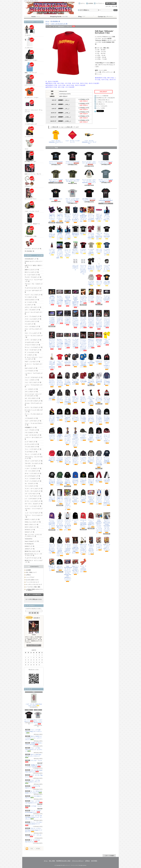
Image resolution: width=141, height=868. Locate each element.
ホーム (36, 17)
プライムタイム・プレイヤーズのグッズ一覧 (34, 458)
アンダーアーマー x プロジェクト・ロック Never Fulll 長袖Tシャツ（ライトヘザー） (68, 521)
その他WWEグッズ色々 (31, 231)
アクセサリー (30, 181)
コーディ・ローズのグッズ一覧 (33, 340)
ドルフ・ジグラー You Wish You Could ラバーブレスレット (99, 214)
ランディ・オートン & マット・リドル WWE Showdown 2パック (91, 214)
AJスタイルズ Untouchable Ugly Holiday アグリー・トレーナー (83, 521)
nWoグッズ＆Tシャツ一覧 (32, 525)
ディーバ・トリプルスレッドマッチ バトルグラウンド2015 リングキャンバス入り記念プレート (83, 342)
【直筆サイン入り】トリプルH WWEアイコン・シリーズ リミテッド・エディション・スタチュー (75, 438)
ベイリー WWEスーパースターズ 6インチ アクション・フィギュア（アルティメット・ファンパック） (68, 500)
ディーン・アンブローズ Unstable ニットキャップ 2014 (83, 416)
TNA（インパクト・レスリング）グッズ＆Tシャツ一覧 (34, 535)
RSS (32, 849)
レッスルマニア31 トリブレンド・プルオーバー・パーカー (75, 458)
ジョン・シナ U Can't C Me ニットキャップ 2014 (75, 415)
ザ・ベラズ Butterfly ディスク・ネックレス (99, 265)
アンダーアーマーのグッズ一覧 (33, 558)
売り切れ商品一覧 (29, 251)
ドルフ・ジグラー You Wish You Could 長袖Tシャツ (83, 360)
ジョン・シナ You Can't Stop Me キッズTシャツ (33, 782)
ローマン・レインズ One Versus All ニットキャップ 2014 (91, 416)
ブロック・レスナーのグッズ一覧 (34, 461)
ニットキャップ (30, 132)
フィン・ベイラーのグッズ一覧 (33, 449)
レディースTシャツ (30, 80)
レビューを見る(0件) (102, 106)
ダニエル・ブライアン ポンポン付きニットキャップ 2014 (60, 380)
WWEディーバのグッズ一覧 (32, 519)
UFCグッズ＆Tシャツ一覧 (32, 527)
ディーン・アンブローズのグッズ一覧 (34, 415)
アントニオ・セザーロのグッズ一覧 (34, 291)
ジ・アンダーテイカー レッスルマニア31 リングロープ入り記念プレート (75, 340)
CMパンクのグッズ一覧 (31, 368)
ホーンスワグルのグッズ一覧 (32, 476)
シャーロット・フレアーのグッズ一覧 (34, 374)
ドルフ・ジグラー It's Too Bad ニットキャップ (99, 434)
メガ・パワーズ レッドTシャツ (99, 280)
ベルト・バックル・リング (32, 206)
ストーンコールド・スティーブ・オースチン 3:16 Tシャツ (89, 158)
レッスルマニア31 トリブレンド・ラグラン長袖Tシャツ (68, 457)
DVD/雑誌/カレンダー (31, 156)
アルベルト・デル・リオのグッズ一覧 (34, 285)
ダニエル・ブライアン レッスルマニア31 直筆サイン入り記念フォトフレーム (60, 341)
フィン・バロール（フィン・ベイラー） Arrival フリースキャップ (107, 436)
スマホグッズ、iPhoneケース (32, 219)
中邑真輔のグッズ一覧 (31, 427)
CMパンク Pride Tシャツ (56, 195)
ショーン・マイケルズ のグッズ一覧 (34, 386)
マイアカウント (100, 3)
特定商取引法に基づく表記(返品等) (106, 98)
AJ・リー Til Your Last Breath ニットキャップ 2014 (68, 415)
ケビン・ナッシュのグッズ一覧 (33, 333)
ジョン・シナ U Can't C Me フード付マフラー (99, 396)
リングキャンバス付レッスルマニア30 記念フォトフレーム (52, 318)
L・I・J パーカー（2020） (75, 518)
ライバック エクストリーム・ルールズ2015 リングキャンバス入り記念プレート (91, 319)
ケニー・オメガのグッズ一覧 (32, 326)
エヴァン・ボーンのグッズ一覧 (33, 307)
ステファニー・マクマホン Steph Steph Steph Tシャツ (91, 233)
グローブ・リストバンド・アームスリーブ (34, 106)
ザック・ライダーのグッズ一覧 (33, 350)
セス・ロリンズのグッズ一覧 (32, 398)
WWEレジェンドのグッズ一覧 (33, 522)
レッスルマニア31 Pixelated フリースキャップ (83, 434)
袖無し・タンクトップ (31, 68)
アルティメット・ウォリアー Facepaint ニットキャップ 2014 (107, 362)
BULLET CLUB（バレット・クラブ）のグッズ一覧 (33, 555)
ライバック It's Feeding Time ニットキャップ (75, 478)
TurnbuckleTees (29, 539)
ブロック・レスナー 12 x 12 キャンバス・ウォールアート (99, 296)
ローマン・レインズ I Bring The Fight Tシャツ (106, 175)
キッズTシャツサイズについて (34, 584)
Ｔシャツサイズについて (33, 582)
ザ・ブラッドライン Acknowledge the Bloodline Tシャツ (106, 195)
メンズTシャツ (30, 43)
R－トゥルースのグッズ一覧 (32, 275)
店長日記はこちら (34, 645)
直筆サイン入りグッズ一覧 (32, 270)
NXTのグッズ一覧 (30, 532)
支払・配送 (52, 861)
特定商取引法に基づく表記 (63, 861)
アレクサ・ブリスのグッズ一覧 (33, 277)
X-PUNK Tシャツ (83, 230)
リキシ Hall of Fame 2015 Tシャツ (107, 280)
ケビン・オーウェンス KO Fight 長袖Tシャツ (52, 478)
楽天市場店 (94, 861)
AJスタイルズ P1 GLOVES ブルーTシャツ (56, 158)
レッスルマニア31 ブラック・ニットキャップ (52, 434)
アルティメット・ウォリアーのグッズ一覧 (34, 281)
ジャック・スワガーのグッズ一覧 (34, 377)
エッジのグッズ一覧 (30, 305)
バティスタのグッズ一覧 (31, 433)
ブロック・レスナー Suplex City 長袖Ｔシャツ (68, 478)
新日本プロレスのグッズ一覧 (32, 551)
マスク (30, 144)
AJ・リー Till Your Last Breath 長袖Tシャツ (75, 378)
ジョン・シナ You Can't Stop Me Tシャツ (52, 232)
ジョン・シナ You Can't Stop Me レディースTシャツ (91, 265)
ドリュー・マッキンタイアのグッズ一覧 (34, 424)
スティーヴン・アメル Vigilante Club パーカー (83, 496)
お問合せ (105, 17)
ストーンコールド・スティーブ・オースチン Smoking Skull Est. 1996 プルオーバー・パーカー (60, 547)
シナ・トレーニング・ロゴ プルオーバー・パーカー (60, 396)
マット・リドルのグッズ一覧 (32, 479)
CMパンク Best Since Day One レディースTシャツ (33, 756)
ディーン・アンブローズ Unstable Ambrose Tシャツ (34, 824)
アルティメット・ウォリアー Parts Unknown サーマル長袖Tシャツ (68, 397)
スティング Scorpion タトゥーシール (75, 264)
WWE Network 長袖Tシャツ (91, 360)
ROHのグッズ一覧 (30, 546)
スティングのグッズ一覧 (31, 392)
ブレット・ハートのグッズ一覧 (33, 454)
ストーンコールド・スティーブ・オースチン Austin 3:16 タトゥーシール (83, 266)
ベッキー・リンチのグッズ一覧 (33, 469)
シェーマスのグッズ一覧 (31, 371)
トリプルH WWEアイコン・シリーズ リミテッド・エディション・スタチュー (68, 436)
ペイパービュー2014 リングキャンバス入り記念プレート (68, 318)
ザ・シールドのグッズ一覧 (32, 352)
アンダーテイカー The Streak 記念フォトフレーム (107, 296)
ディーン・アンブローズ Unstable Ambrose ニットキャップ (107, 416)
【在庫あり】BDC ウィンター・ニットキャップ (60, 434)
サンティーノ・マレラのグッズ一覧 (34, 365)
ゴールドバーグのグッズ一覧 (32, 345)
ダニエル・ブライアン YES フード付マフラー (83, 396)
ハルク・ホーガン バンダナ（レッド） (73, 136)
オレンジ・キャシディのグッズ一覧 (34, 313)
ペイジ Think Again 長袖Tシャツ (52, 395)
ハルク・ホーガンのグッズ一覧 (33, 435)
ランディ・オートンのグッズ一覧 (34, 489)
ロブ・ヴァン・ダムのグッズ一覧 (34, 504)
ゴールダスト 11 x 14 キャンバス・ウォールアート (91, 296)
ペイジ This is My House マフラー (107, 478)
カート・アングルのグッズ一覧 (33, 316)
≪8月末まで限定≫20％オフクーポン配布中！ (35, 590)
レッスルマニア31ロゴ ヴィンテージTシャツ (106, 158)
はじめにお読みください (33, 580)
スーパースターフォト (31, 194)
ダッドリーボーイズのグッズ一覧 (34, 401)
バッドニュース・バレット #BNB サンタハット (52, 249)
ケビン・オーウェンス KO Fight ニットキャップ (91, 478)
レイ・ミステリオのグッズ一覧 (33, 499)
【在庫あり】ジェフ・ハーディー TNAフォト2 (68, 233)
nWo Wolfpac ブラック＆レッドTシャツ (89, 195)
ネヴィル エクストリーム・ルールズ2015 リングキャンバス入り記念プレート (52, 341)
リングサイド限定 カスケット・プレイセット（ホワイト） (60, 214)
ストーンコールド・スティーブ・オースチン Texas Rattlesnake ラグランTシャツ (89, 177)
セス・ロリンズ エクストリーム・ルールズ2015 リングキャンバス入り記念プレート (83, 319)
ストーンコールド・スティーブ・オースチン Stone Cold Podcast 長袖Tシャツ (99, 459)
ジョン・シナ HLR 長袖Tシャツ (83, 378)
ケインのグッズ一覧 (30, 324)
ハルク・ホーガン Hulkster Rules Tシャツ (107, 339)
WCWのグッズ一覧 (30, 530)
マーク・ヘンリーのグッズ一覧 (33, 506)
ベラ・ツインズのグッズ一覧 (32, 471)
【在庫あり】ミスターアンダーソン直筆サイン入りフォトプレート (52, 297)
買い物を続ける (101, 104)
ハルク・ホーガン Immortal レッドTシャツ (60, 360)
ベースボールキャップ (31, 119)
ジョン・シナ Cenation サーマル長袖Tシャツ (107, 379)
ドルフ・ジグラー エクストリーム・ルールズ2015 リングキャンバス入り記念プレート (99, 320)
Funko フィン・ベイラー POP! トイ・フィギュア (99, 544)
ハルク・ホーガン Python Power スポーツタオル (34, 700)
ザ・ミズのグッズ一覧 (31, 355)
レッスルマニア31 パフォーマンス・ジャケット (83, 457)
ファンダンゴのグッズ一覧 (32, 447)
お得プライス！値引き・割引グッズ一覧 (34, 266)
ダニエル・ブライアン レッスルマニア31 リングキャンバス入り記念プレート (75, 319)
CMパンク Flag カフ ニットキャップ (60, 565)
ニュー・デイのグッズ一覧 (32, 430)
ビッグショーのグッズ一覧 (32, 444)
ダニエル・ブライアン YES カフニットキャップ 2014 (52, 380)
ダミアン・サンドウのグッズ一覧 (34, 407)
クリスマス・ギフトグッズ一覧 (33, 244)
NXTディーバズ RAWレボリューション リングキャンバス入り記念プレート (91, 340)
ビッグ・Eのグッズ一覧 (31, 442)
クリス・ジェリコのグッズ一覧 (33, 319)
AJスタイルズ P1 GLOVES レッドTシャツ (72, 158)
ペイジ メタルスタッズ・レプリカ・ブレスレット (107, 265)
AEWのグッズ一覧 (30, 549)
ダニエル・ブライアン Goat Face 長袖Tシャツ (75, 360)
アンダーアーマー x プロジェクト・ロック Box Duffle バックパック (75, 215)
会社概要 (28, 570)
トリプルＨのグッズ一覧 (31, 418)
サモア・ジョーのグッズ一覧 (32, 362)
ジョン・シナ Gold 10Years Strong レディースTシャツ (33, 731)
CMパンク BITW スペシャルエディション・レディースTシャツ (33, 738)
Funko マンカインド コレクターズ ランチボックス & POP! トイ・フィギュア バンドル (83, 546)
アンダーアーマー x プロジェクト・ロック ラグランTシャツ (99, 497)
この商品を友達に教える (103, 100)
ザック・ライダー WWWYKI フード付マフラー (83, 565)
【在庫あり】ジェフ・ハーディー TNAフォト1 (60, 233)
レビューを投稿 (101, 108)
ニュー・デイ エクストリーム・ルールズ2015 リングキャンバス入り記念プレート (107, 319)
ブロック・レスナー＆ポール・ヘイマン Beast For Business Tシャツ (38, 718)
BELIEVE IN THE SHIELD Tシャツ (75, 232)
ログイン (83, 3)
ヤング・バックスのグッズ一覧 (33, 481)
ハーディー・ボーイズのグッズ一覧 (34, 438)
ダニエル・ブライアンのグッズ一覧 (34, 404)
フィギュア (30, 30)
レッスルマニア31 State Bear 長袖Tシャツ (60, 456)
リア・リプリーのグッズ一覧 (32, 494)
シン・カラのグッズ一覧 (31, 389)
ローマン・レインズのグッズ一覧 (34, 501)
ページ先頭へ (109, 856)
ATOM (38, 849)
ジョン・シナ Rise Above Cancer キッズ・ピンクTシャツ (34, 750)
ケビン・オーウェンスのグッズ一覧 (34, 330)
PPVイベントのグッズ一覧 (32, 272)
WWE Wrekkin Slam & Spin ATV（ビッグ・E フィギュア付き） (83, 214)
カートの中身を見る (34, 594)
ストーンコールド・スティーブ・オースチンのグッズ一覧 (34, 395)
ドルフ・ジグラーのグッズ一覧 (33, 421)
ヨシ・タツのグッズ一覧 (31, 484)
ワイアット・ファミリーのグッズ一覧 (34, 516)
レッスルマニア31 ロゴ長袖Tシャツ (52, 456)
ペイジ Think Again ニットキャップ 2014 (60, 415)
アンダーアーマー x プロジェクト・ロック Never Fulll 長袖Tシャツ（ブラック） (60, 521)
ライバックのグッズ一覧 (31, 486)
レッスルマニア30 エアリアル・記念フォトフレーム (60, 317)
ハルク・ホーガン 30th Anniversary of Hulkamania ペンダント (52, 362)
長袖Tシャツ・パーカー (31, 55)
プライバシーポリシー (78, 861)
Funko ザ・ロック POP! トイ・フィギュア (52, 565)
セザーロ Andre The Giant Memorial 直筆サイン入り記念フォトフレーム (68, 298)
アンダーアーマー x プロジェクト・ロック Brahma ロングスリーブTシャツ (107, 498)
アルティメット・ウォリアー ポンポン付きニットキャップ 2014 (52, 416)
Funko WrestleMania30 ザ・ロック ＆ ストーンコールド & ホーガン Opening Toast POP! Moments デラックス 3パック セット (68, 570)
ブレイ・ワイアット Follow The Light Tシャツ (56, 175)
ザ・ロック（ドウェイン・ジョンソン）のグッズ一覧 (34, 358)
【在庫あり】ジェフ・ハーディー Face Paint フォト (107, 214)
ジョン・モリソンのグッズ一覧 (33, 382)
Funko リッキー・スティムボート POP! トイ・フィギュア (107, 544)
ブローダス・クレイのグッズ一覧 (34, 463)
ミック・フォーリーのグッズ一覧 (34, 513)
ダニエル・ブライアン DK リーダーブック (75, 248)
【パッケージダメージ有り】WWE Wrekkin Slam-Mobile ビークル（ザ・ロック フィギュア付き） (107, 523)
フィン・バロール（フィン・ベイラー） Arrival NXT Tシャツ (68, 250)
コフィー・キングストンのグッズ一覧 (34, 336)
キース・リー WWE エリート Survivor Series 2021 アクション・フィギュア (91, 546)
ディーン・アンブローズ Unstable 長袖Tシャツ (68, 379)
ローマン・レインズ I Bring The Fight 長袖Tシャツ (107, 457)
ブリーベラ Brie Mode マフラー (99, 477)
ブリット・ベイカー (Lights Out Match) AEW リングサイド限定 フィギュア (75, 545)
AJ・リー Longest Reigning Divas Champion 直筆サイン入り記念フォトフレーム (75, 298)
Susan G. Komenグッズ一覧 (32, 541)
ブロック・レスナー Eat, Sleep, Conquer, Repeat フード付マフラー (34, 830)
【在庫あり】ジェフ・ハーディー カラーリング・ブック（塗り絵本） (60, 250)
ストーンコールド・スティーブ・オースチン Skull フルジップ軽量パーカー (52, 545)
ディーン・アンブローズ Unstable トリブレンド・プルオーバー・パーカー (99, 417)
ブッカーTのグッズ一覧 (31, 452)
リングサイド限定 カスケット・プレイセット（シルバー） (60, 497)
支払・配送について (59, 17)
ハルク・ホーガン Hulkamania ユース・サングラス (89, 137)
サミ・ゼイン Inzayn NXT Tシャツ (29, 717)
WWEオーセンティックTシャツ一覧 (34, 262)
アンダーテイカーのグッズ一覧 (33, 288)
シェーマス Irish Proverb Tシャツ (68, 360)
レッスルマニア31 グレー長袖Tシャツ (91, 280)
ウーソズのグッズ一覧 (31, 297)
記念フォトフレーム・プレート (33, 169)
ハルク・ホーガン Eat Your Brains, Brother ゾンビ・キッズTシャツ (34, 817)
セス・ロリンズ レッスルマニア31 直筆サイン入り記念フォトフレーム (68, 340)
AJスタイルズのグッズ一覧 (32, 300)
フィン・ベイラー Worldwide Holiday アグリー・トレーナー (91, 520)
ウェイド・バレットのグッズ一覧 (34, 295)
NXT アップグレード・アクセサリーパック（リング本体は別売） (68, 215)
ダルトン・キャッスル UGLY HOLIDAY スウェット (75, 497)
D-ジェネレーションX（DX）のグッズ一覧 (34, 411)
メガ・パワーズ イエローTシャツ (99, 248)
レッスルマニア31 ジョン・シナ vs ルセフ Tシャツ (107, 249)
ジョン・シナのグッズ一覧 (32, 380)
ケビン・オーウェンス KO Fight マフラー (52, 495)
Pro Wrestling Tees (29, 544)
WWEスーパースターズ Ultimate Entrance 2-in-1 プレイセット (91, 497)
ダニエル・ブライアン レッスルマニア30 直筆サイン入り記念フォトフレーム (60, 298)
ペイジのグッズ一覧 (30, 466)
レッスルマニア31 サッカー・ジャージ (83, 248)
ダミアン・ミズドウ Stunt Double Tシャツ (107, 232)
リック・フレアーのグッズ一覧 (33, 496)
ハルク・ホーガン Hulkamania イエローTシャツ (56, 137)
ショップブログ (82, 17)
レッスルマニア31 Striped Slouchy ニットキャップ (91, 435)
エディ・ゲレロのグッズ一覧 (32, 310)
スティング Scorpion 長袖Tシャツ (99, 378)
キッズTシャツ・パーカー (32, 93)
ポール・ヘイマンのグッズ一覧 (33, 473)
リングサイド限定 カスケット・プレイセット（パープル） (52, 214)
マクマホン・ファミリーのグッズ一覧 (34, 509)
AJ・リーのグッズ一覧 (31, 302)
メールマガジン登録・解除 (33, 587)
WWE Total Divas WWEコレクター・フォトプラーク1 (99, 339)
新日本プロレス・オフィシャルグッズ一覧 (34, 561)
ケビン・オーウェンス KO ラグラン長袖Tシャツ (91, 457)
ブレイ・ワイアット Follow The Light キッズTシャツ (72, 176)
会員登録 (91, 3)
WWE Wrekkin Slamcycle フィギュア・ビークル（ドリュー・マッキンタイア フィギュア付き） (99, 523)
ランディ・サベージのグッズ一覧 (34, 491)
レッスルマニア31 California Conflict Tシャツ (91, 249)
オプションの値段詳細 (102, 96)
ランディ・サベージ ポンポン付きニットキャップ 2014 (107, 397)
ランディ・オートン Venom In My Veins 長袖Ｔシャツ (60, 478)
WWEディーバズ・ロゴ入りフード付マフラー (75, 396)
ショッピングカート (111, 3)
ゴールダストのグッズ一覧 (32, 342)
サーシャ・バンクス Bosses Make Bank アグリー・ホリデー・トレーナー (52, 521)
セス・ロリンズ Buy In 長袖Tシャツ (91, 378)
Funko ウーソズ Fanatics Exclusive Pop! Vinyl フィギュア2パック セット (75, 567)
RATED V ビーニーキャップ (99, 359)
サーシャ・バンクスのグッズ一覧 (34, 347)
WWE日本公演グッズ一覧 (32, 259)
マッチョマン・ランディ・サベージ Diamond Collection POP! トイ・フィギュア (68, 546)
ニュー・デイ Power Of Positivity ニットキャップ (83, 478)
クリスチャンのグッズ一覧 (32, 321)
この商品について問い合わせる (105, 102)
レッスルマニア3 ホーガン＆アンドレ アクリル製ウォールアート (83, 296)
